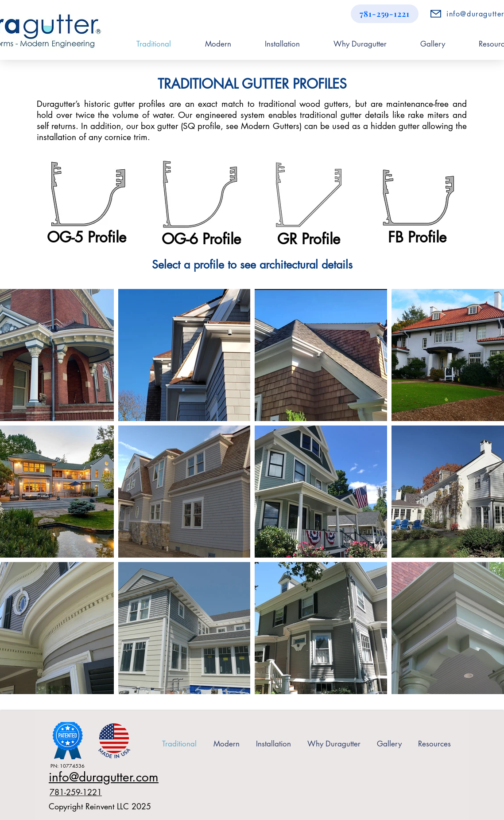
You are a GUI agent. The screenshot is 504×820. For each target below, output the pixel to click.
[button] (434, 744)
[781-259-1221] (385, 14)
